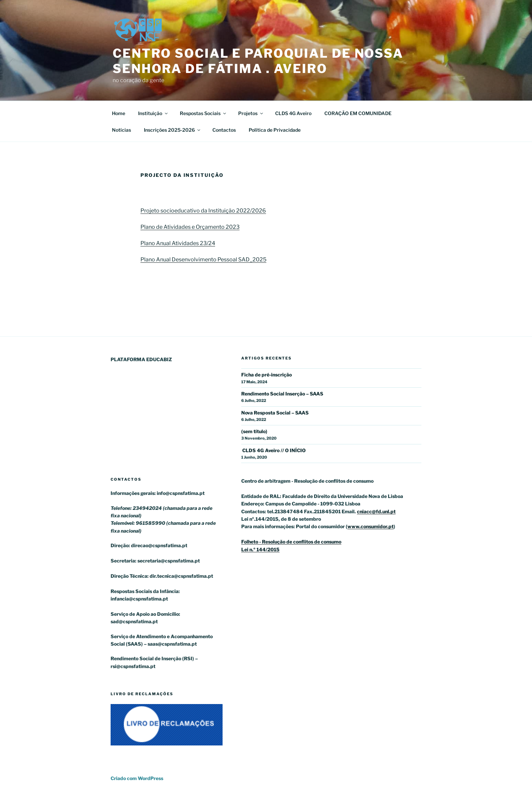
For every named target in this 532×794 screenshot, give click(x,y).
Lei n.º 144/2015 (260, 549)
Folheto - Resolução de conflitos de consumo (291, 542)
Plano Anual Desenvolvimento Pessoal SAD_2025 (203, 260)
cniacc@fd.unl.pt (376, 511)
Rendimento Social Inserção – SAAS (282, 394)
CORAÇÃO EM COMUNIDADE (358, 113)
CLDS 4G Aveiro (293, 113)
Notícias (121, 130)
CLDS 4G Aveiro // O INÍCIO (273, 450)
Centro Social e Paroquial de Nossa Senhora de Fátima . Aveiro (258, 61)
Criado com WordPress (137, 778)
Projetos (251, 113)
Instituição (153, 113)
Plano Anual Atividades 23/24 (178, 243)
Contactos (224, 130)
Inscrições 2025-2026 (173, 130)
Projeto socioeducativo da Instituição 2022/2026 (203, 211)
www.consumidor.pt (370, 526)
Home (119, 113)
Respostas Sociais (203, 113)
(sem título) (254, 431)
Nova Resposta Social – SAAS (275, 413)
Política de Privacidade (275, 130)
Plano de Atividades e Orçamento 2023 (190, 227)
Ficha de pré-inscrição (267, 375)
